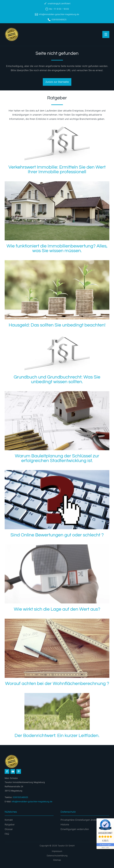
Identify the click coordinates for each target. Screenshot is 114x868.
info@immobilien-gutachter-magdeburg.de (59, 14)
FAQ (7, 834)
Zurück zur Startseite (57, 82)
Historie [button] (65, 824)
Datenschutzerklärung (57, 856)
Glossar (9, 829)
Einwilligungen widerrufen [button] (75, 829)
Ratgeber (10, 824)
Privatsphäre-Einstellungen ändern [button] (79, 820)
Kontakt (9, 820)
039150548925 (59, 20)
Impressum (57, 851)
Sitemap (57, 860)
